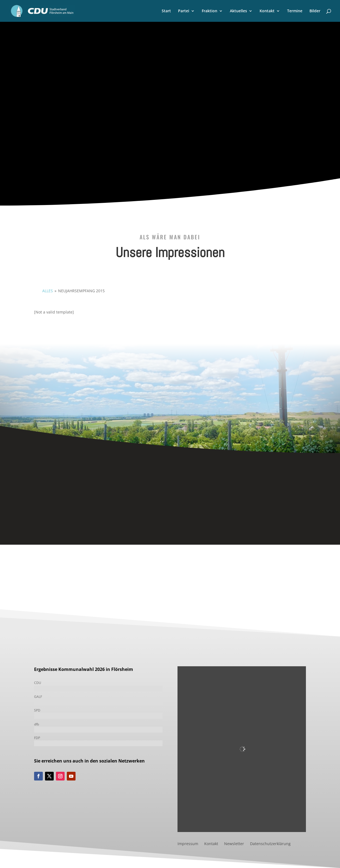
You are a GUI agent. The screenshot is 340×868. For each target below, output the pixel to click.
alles (48, 291)
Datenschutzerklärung (270, 844)
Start (166, 11)
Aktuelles (238, 11)
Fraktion (210, 11)
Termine (295, 11)
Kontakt (267, 11)
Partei (184, 11)
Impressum (188, 844)
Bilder (315, 11)
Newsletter (234, 844)
